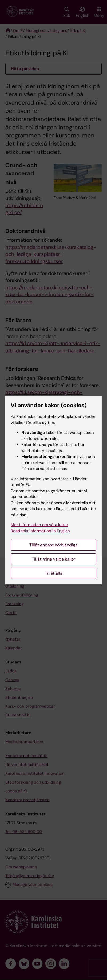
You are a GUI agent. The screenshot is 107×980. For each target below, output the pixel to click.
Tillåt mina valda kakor (53, 559)
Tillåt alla (54, 573)
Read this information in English (40, 531)
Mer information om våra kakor (39, 525)
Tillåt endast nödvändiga (53, 545)
